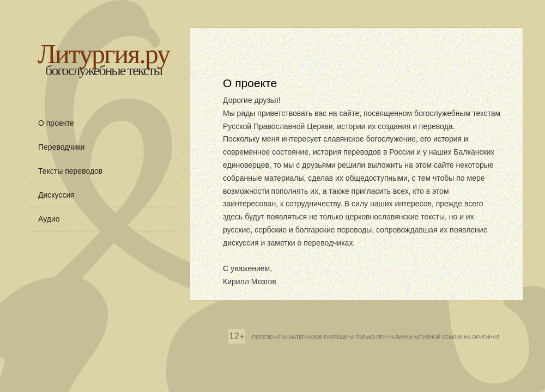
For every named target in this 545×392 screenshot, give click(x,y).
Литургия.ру (104, 54)
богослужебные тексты (104, 71)
